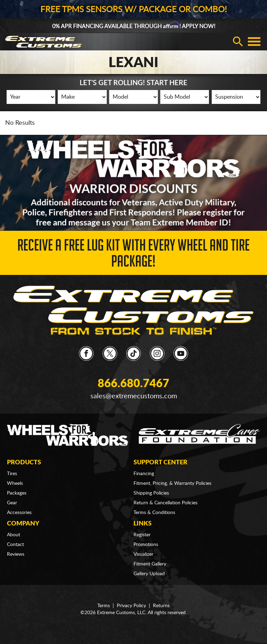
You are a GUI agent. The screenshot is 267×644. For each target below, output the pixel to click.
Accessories (19, 513)
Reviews (16, 554)
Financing (144, 474)
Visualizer (143, 554)
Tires (12, 474)
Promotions (146, 545)
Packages (17, 493)
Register (142, 535)
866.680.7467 (133, 384)
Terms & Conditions (154, 513)
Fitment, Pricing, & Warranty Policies (172, 483)
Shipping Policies (151, 493)
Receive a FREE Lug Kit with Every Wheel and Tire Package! (133, 255)
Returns (161, 606)
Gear (12, 503)
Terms (104, 606)
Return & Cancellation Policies (165, 503)
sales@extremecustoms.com (134, 396)
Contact (15, 545)
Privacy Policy (131, 606)
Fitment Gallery (150, 564)
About (14, 535)
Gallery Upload (149, 574)
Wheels (15, 483)
